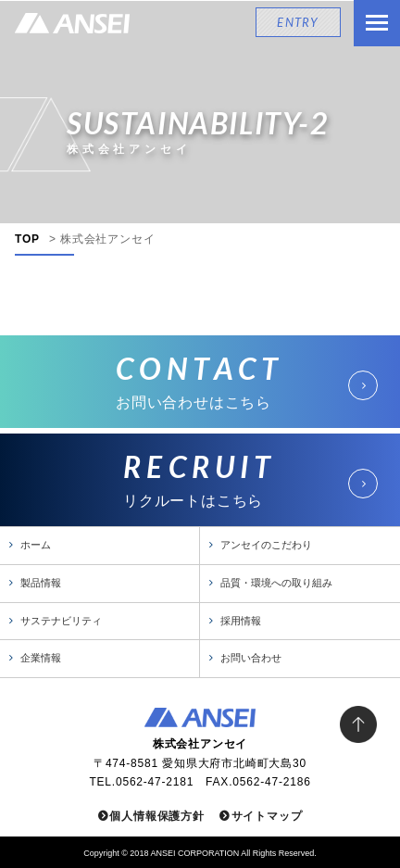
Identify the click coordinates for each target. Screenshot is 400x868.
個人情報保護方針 (156, 816)
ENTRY (298, 22)
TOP (27, 239)
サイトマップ (267, 816)
